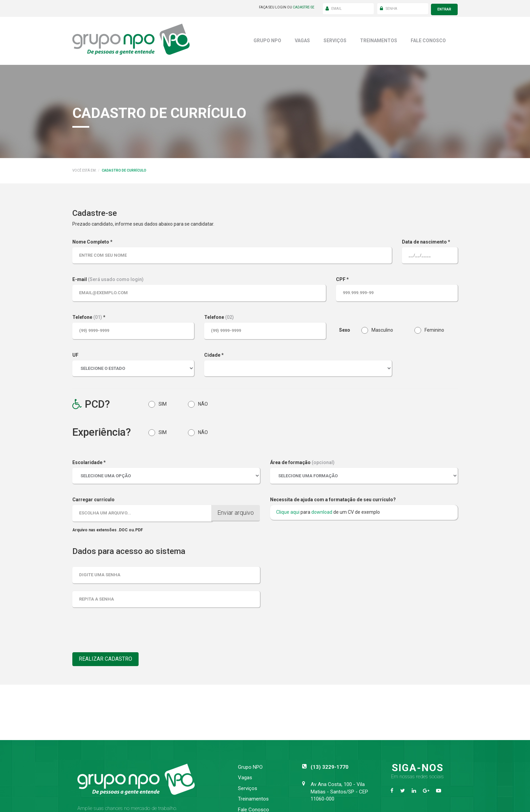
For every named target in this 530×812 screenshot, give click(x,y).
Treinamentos (379, 39)
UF (75, 353)
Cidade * (214, 353)
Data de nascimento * (426, 240)
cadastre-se (304, 7)
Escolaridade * (89, 461)
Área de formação (302, 461)
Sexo (345, 328)
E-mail (108, 278)
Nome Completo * (92, 240)
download (322, 510)
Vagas (302, 39)
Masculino (377, 329)
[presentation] (124, 631)
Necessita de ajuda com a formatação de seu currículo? (333, 498)
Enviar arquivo (236, 511)
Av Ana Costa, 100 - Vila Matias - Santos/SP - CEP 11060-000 (339, 790)
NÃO (198, 402)
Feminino (429, 329)
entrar (444, 7)
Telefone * (89, 315)
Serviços (335, 39)
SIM (158, 402)
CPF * (342, 278)
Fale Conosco (428, 39)
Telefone (219, 315)
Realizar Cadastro (108, 658)
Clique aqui (288, 510)
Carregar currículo (93, 498)
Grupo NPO (267, 39)
